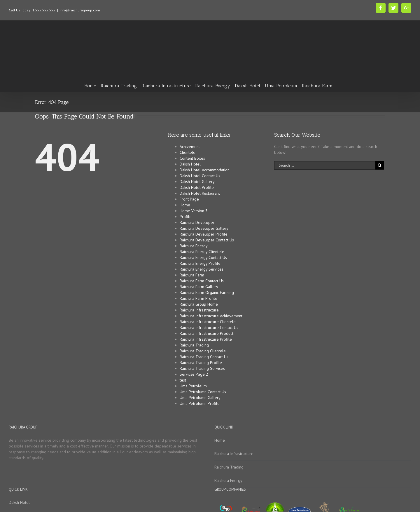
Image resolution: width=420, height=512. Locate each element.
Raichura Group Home (199, 304)
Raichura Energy (194, 246)
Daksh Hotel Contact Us (200, 176)
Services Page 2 (194, 374)
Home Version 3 (194, 211)
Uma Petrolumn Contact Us (203, 392)
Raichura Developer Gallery (204, 228)
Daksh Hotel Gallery (197, 182)
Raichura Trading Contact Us (204, 357)
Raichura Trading (194, 345)
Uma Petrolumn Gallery (200, 398)
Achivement (190, 147)
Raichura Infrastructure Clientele (208, 322)
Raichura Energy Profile (200, 263)
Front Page (189, 199)
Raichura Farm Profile (198, 298)
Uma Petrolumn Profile (200, 403)
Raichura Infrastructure (199, 310)
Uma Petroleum (193, 386)
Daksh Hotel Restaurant (200, 193)
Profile (186, 217)
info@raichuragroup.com (80, 10)
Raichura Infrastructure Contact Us (209, 328)
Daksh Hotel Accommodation (205, 170)
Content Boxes (192, 158)
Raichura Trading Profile (201, 363)
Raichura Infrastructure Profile (206, 339)
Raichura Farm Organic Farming (207, 292)
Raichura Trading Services (202, 368)
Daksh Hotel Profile (197, 187)
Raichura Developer (197, 222)
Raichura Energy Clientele (202, 252)
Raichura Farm (192, 275)
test (183, 380)
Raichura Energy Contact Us (203, 257)
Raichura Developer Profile (204, 234)
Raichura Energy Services (202, 269)
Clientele (188, 152)
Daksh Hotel (190, 164)
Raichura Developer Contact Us (207, 240)
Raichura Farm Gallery (199, 287)
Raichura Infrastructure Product (206, 333)
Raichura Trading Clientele (203, 351)
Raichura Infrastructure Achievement (211, 316)
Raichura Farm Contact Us (202, 281)
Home (185, 205)
